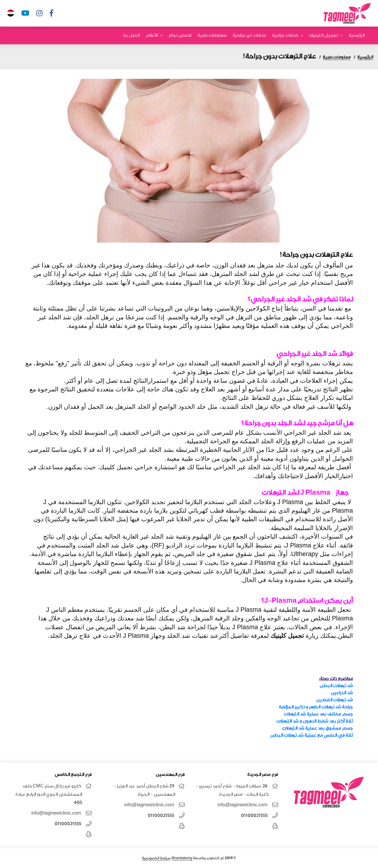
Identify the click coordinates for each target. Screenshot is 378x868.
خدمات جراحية (285, 35)
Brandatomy (182, 858)
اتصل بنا (131, 35)
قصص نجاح (180, 35)
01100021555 (254, 816)
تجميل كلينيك (323, 35)
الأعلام (152, 35)
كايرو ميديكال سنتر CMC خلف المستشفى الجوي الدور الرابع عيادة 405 (49, 794)
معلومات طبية (212, 35)
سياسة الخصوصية (156, 858)
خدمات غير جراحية (249, 35)
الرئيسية (357, 35)
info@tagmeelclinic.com (243, 805)
